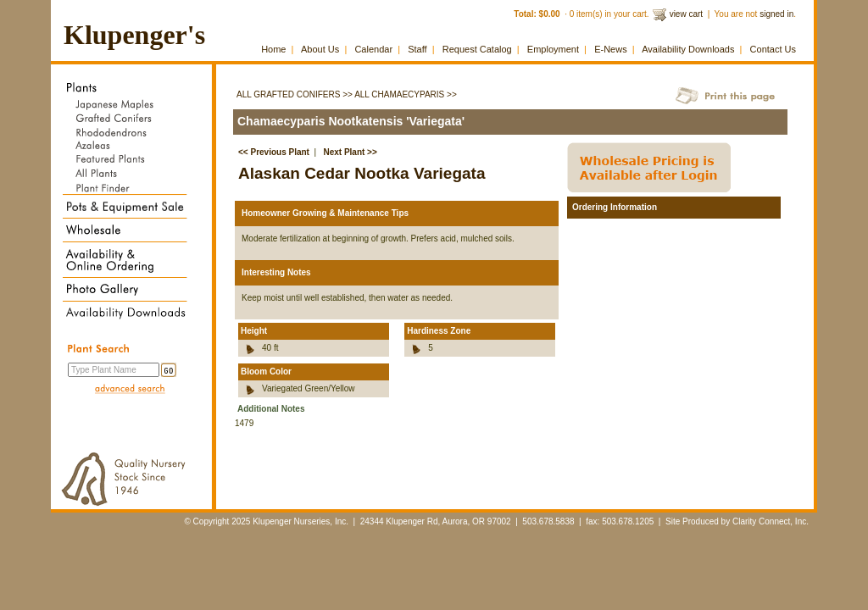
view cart (686, 14)
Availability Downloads (688, 49)
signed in (776, 14)
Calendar (373, 49)
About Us (320, 49)
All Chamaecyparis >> (406, 94)
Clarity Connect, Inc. (771, 521)
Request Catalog (477, 49)
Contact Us (773, 49)
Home (273, 49)
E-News (611, 49)
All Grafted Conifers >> (295, 94)
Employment (553, 49)
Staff (417, 49)
